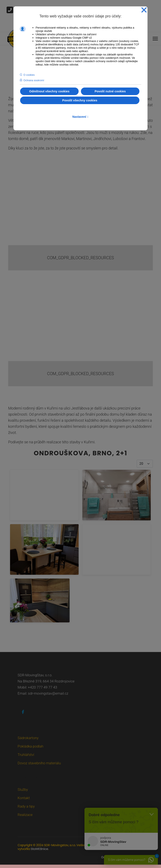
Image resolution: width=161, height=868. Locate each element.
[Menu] (155, 38)
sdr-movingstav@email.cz (48, 693)
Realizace (25, 815)
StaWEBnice (40, 849)
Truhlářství (26, 755)
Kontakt (24, 798)
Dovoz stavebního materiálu (39, 763)
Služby (23, 789)
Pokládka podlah (31, 746)
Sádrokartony (28, 738)
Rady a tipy (26, 806)
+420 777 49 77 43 (42, 687)
